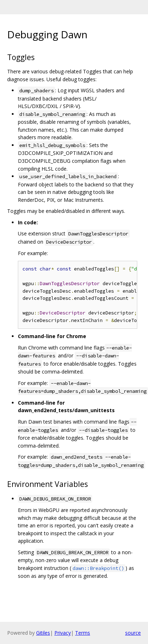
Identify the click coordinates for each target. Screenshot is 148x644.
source (133, 633)
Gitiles (43, 633)
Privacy (63, 633)
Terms (83, 633)
